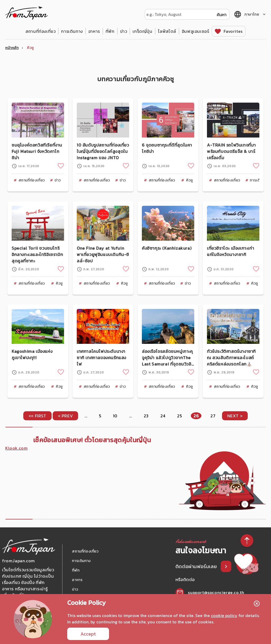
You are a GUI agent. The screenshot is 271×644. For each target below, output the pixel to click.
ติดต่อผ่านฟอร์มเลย (197, 566)
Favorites (233, 31)
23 (146, 416)
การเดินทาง (72, 31)
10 (115, 416)
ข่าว (124, 31)
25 (179, 416)
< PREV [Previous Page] (66, 416)
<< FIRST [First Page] (37, 416)
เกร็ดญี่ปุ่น (142, 31)
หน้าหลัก (12, 48)
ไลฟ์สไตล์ (167, 31)
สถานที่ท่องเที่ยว (40, 31)
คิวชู (189, 180)
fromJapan (26, 13)
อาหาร (94, 31)
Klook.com (16, 448)
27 (213, 416)
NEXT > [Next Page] (235, 416)
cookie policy (224, 615)
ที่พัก (110, 31)
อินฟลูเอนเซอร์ (196, 31)
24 (163, 416)
